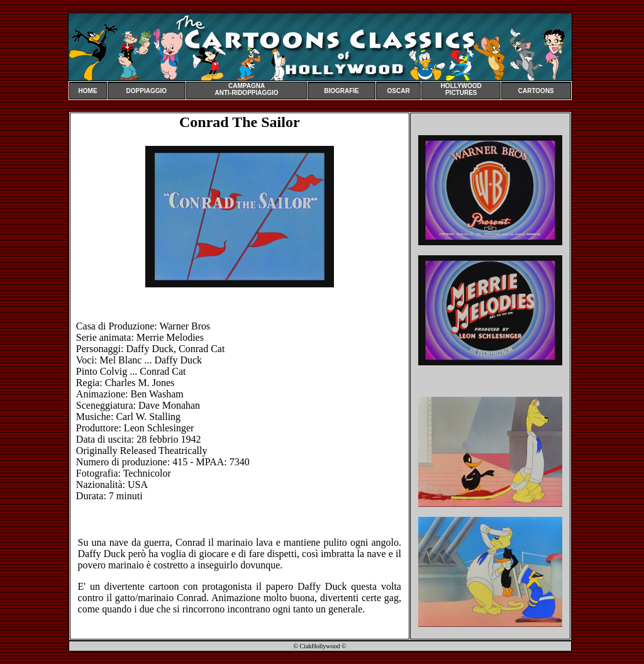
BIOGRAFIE (341, 91)
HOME (88, 91)
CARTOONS (536, 91)
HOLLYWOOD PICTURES (461, 89)
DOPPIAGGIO (147, 91)
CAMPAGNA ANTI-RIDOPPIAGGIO (246, 89)
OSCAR (399, 91)
